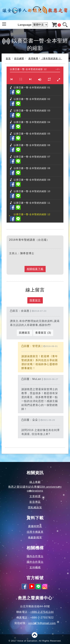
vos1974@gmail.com (42, 623)
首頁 (8, 58)
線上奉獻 (35, 482)
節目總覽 (19, 58)
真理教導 (33, 58)
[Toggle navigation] (4, 24)
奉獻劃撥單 (35, 537)
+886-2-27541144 (42, 612)
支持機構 (35, 567)
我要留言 (35, 300)
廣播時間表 (35, 526)
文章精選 (35, 496)
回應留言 (25, 333)
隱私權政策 (35, 508)
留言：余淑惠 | (35, 323)
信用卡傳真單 (35, 532)
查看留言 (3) (43, 333)
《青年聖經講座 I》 (51, 58)
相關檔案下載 (35, 269)
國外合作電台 (35, 562)
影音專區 (35, 502)
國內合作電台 (35, 556)
